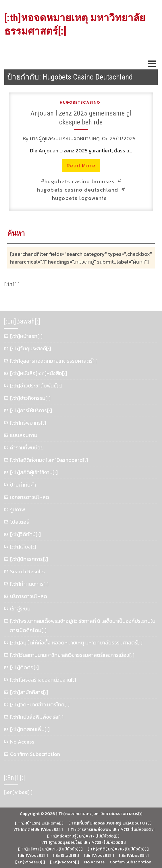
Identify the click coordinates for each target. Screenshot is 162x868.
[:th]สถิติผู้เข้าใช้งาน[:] (34, 472)
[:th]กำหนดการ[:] (29, 584)
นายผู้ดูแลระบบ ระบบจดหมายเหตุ (65, 138)
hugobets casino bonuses (80, 181)
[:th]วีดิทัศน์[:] (25, 534)
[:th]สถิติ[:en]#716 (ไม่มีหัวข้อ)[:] (118, 849)
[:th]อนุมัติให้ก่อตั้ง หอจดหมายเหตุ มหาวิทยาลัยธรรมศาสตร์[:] (76, 643)
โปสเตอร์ (20, 522)
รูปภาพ (18, 509)
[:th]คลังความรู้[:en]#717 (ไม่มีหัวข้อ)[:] (83, 836)
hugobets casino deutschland (78, 190)
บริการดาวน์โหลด (29, 596)
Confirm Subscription (35, 754)
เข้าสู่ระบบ (20, 609)
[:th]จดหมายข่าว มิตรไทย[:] (40, 705)
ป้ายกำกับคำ (23, 485)
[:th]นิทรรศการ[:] (29, 559)
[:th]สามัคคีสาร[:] (29, 692)
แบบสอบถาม (24, 435)
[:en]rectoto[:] (64, 862)
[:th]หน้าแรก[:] (26, 336)
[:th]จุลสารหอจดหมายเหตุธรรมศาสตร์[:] (54, 361)
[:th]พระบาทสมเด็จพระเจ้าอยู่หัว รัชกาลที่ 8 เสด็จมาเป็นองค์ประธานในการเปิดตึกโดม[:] (83, 626)
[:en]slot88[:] (66, 855)
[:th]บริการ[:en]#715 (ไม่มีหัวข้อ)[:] (50, 849)
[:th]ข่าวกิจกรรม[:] (30, 398)
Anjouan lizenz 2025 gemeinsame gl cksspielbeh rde (81, 118)
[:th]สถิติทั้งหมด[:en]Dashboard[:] (49, 460)
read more (81, 166)
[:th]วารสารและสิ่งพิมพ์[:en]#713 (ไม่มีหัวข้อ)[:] (111, 829)
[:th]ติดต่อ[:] (24, 667)
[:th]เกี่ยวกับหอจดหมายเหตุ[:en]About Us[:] (110, 823)
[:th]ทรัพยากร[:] (28, 423)
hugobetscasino (80, 102)
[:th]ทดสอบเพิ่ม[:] (30, 729)
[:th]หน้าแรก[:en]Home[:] (39, 823)
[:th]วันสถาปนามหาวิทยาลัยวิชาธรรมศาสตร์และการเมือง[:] (72, 655)
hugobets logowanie (80, 198)
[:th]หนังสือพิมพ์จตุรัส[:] (37, 717)
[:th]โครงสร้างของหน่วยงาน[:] (43, 680)
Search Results (27, 571)
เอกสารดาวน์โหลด (30, 497)
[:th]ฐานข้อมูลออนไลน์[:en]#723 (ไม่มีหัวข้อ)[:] (83, 842)
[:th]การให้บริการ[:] (31, 410)
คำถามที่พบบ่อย (27, 448)
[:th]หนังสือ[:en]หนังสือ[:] (39, 373)
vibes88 (50, 829)
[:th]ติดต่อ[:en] (27, 829)
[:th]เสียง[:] (23, 547)
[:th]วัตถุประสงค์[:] (31, 348)
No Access (22, 742)
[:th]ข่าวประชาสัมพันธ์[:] (36, 386)
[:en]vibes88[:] (33, 855)
